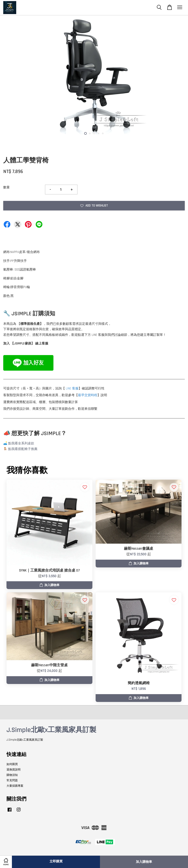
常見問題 (12, 780)
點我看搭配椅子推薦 (23, 449)
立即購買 (56, 861)
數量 (6, 187)
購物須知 (12, 775)
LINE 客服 (72, 388)
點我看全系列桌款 (21, 443)
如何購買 (12, 764)
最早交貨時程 (88, 395)
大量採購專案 (15, 786)
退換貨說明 (14, 770)
